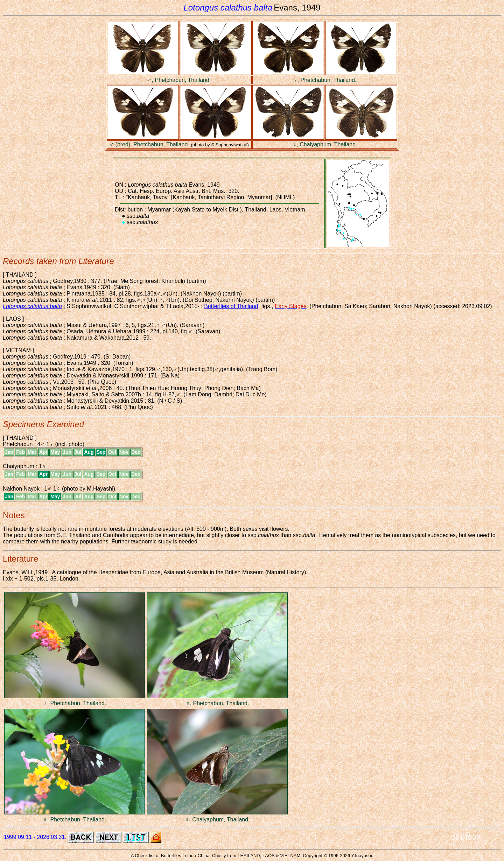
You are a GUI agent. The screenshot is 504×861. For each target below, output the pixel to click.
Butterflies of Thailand (231, 306)
